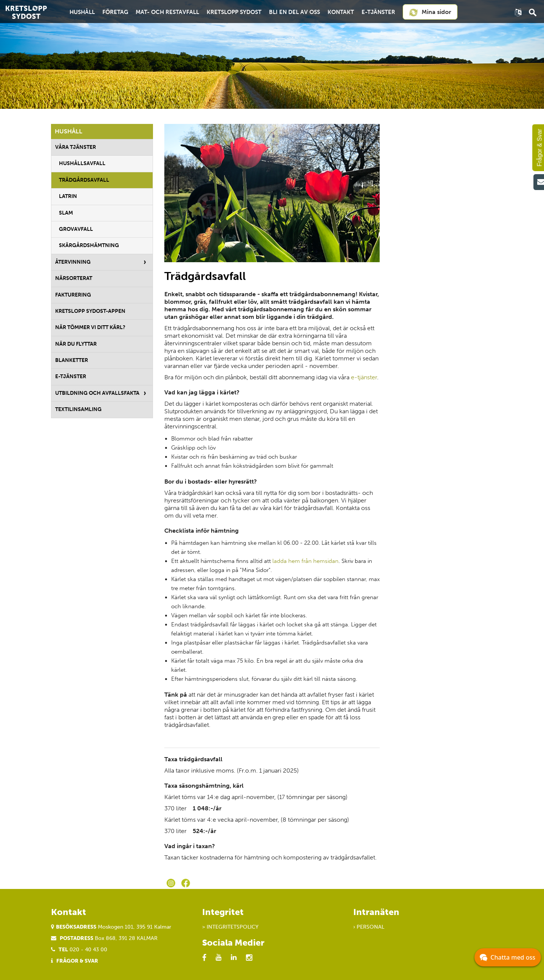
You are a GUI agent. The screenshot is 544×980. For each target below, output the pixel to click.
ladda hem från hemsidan (305, 561)
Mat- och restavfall (167, 12)
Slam (66, 213)
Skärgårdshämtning (89, 245)
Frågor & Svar (77, 961)
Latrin (68, 196)
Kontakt (341, 12)
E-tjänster (378, 12)
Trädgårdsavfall (84, 180)
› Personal (369, 927)
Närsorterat (74, 278)
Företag (115, 12)
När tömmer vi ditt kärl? (90, 327)
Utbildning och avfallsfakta (97, 393)
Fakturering (73, 295)
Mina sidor (430, 12)
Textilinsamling (78, 409)
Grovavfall (76, 229)
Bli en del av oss (294, 12)
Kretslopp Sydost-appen (90, 311)
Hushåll (82, 12)
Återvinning (73, 262)
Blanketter (72, 360)
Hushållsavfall (82, 163)
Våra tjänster (76, 147)
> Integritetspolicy (230, 927)
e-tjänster (364, 377)
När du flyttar (76, 344)
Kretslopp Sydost (234, 12)
